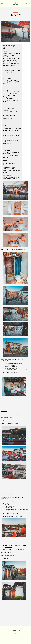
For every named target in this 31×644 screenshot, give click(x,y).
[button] (2, 4)
